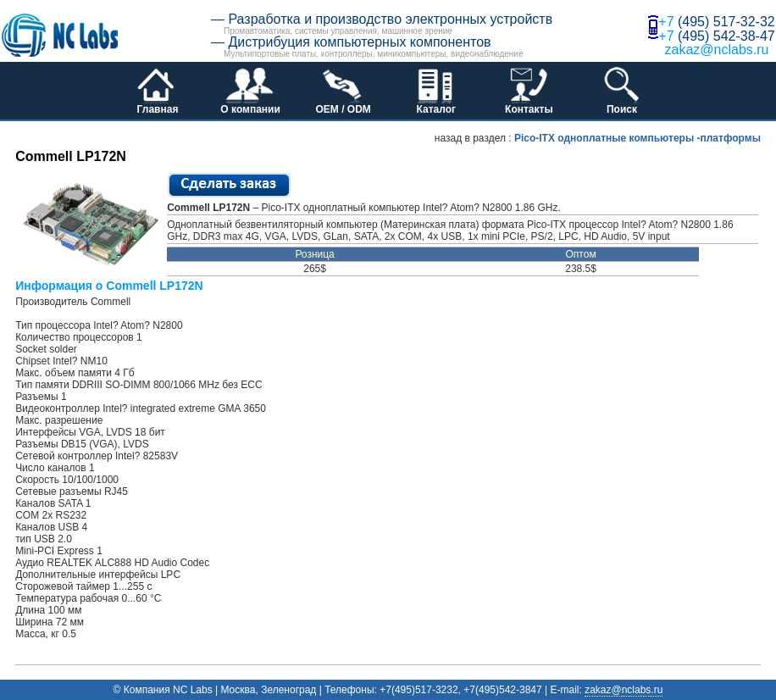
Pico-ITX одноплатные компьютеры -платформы (637, 138)
